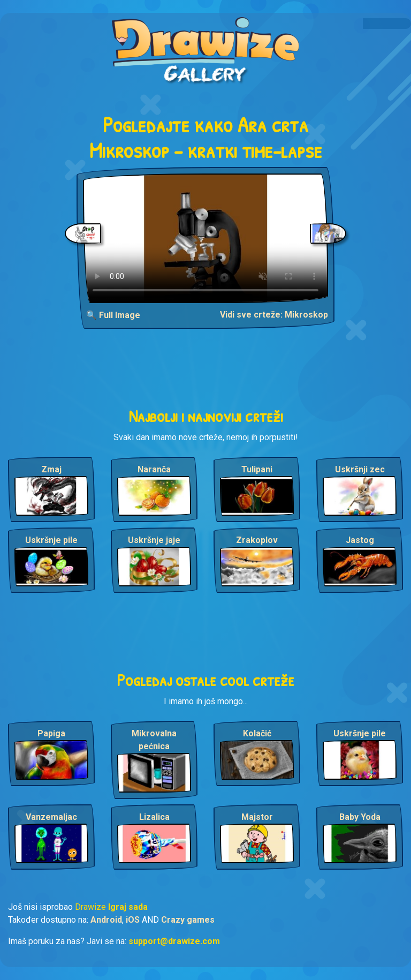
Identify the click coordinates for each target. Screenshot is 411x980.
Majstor (257, 817)
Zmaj (51, 469)
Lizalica (154, 817)
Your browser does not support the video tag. (205, 238)
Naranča (154, 469)
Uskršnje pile (51, 540)
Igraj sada (128, 907)
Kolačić (257, 733)
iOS (133, 920)
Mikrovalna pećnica (154, 740)
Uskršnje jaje (154, 540)
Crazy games (188, 920)
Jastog (360, 540)
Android (106, 920)
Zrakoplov (257, 540)
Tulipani (257, 469)
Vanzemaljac (51, 817)
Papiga (51, 733)
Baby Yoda (360, 817)
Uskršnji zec (360, 469)
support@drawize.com (174, 941)
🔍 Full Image (113, 315)
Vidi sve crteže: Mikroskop (274, 315)
